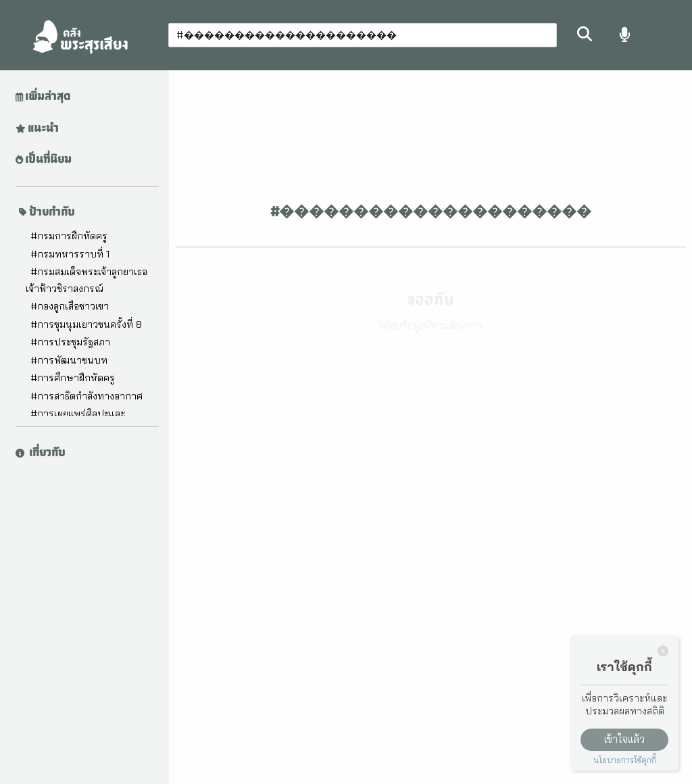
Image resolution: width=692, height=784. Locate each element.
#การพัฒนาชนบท (69, 360)
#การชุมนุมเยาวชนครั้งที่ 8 (86, 324)
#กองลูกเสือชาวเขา (70, 306)
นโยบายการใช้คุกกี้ (625, 760)
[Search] (363, 35)
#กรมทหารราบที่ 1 (70, 254)
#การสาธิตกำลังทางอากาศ (86, 396)
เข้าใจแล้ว (624, 739)
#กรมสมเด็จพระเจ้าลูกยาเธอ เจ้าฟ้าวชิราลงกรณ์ (86, 280)
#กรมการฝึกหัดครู (69, 236)
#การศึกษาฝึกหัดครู (73, 378)
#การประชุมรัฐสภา (70, 342)
